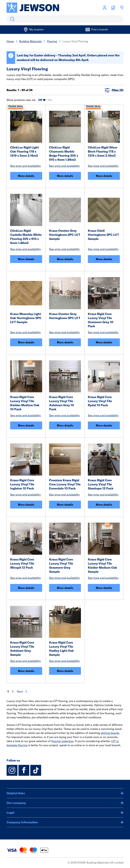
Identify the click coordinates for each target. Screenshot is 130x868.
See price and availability (25, 166)
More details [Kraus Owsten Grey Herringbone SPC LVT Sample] (65, 259)
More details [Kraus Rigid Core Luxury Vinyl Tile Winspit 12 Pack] (26, 588)
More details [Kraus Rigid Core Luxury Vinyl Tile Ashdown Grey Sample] (26, 671)
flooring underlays (62, 741)
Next (22, 691)
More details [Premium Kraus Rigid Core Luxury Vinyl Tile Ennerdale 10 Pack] (65, 505)
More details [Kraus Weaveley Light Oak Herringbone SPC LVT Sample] (26, 342)
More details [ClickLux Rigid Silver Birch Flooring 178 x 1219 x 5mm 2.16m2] (104, 176)
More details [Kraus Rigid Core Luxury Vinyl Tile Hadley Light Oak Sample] (65, 671)
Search (12, 19)
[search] (65, 19)
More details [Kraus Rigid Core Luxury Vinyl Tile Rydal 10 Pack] (104, 425)
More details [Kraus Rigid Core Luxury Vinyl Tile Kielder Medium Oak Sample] (104, 588)
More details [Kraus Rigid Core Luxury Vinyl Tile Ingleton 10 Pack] (26, 505)
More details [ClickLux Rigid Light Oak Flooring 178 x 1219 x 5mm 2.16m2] (26, 176)
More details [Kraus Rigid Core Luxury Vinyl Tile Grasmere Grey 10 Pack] (104, 342)
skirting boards (110, 733)
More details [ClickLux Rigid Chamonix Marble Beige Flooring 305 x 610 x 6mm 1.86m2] (65, 176)
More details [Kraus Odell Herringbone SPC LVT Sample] (104, 259)
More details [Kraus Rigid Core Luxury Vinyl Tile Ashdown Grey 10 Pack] (65, 425)
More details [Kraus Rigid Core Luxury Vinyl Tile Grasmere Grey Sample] (65, 588)
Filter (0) (114, 90)
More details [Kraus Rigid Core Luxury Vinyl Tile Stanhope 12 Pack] (104, 505)
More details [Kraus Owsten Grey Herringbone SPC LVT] (65, 342)
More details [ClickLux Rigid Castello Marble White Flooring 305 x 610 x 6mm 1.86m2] (26, 259)
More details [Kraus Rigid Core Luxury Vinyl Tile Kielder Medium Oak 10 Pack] (26, 425)
